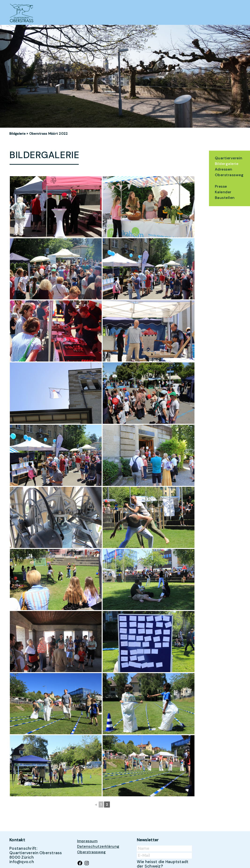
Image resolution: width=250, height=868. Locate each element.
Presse (221, 186)
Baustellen (225, 198)
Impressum (87, 841)
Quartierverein (229, 158)
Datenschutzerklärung (98, 847)
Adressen (224, 169)
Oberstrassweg (229, 175)
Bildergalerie (227, 164)
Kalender (223, 192)
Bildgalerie (17, 134)
